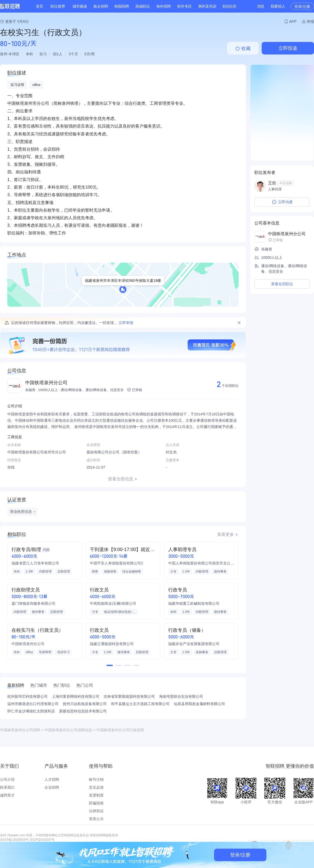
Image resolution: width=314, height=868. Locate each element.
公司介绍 (7, 779)
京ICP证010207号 (42, 840)
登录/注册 (302, 7)
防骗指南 (96, 803)
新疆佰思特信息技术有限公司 (83, 711)
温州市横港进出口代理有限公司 (33, 704)
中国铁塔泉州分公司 (46, 383)
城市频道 (80, 6)
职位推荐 (58, 6)
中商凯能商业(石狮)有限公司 (113, 603)
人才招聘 (52, 779)
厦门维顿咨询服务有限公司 (33, 603)
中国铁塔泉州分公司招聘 (20, 730)
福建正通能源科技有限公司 (112, 644)
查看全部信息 (121, 479)
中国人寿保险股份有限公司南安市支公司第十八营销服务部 (201, 563)
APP (293, 21)
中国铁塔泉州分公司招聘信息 (68, 730)
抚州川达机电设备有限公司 (85, 704)
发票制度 (96, 795)
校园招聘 (122, 6)
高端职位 (143, 6)
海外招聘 (164, 6)
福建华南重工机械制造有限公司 (194, 603)
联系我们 (7, 787)
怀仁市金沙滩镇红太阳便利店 (31, 711)
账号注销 (96, 779)
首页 (40, 6)
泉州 (4, 54)
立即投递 (288, 48)
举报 (310, 21)
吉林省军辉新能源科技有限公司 (129, 696)
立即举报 (126, 323)
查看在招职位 (282, 284)
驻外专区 (184, 6)
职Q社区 (230, 6)
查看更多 (226, 534)
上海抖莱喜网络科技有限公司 (76, 696)
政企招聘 (101, 6)
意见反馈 (96, 787)
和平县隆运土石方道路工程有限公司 (140, 704)
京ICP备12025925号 (14, 840)
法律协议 (96, 811)
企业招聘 (52, 787)
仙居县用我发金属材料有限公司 (199, 704)
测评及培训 (207, 6)
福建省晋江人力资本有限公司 (35, 563)
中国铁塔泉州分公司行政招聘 (120, 730)
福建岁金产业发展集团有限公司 (194, 644)
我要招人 (278, 6)
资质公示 (96, 819)
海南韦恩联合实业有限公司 (181, 696)
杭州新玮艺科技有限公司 (27, 696)
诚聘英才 (7, 795)
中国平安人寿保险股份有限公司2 (116, 563)
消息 (261, 6)
